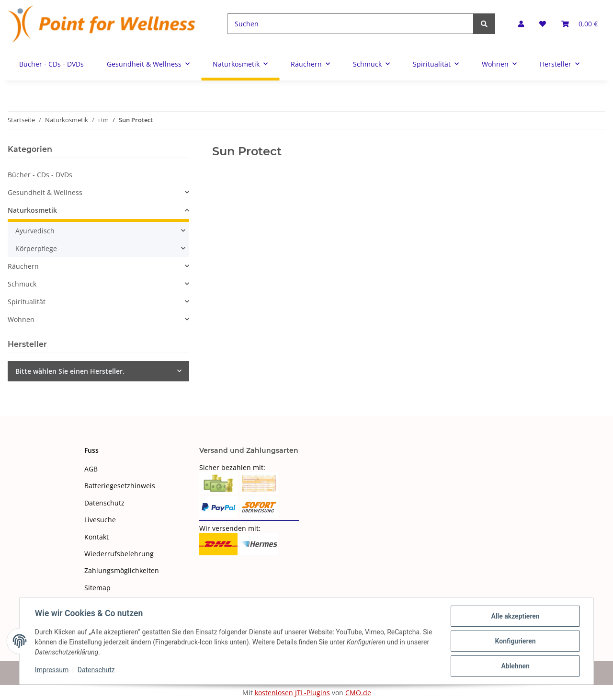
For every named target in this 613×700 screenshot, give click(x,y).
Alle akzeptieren (515, 616)
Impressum (52, 670)
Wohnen (21, 319)
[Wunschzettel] (543, 24)
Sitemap (97, 588)
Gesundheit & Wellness (45, 192)
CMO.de (358, 693)
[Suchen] (350, 24)
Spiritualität (27, 302)
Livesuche (100, 520)
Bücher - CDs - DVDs (40, 175)
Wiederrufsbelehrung (119, 554)
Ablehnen (515, 666)
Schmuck (22, 284)
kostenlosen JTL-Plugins (292, 693)
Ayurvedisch (35, 231)
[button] (521, 24)
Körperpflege (36, 248)
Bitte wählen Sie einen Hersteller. (70, 371)
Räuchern (23, 266)
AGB (91, 469)
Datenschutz (104, 503)
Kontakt (96, 537)
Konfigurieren (515, 641)
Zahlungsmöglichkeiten (122, 570)
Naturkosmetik (32, 210)
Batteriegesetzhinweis (120, 486)
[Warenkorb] (579, 24)
